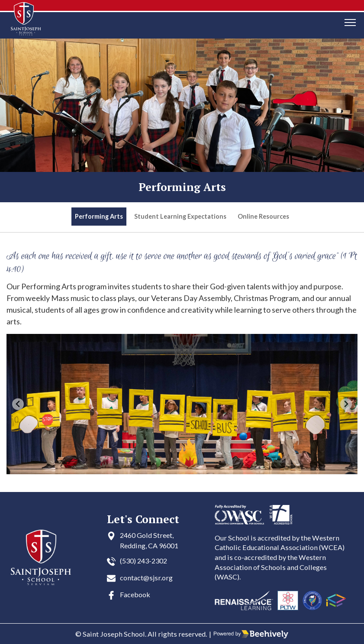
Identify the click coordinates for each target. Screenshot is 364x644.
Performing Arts (99, 216)
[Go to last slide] (18, 404)
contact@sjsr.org (146, 578)
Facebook (135, 594)
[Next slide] (346, 404)
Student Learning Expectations (180, 216)
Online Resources (263, 216)
